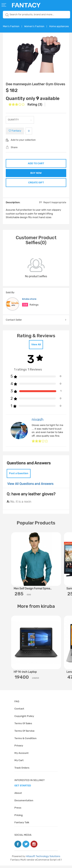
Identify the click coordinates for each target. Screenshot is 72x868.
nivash (38, 422)
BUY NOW (36, 174)
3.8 (25, 307)
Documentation (24, 803)
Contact (19, 711)
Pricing (19, 818)
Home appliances (59, 26)
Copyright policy (24, 719)
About (18, 796)
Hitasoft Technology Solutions (43, 859)
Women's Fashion (34, 26)
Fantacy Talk (22, 825)
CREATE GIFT (36, 184)
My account (22, 755)
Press (18, 810)
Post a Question (19, 476)
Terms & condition (25, 741)
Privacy (19, 748)
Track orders (22, 770)
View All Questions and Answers (30, 486)
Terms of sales (23, 726)
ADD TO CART (36, 163)
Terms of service (24, 733)
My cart (19, 763)
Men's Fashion (11, 26)
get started (23, 788)
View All (36, 347)
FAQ (17, 704)
